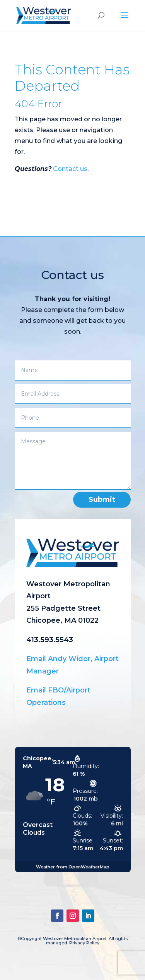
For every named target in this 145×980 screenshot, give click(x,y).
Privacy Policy (84, 943)
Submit (102, 499)
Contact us (70, 169)
